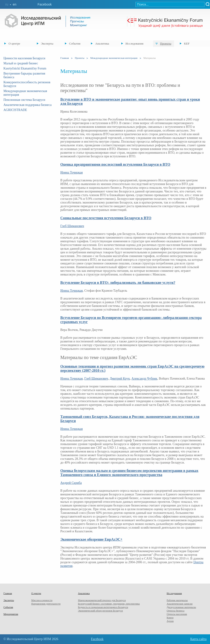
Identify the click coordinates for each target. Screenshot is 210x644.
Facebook (45, 4)
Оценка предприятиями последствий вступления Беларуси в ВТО (115, 164)
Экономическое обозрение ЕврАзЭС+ (91, 539)
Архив (170, 621)
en (15, 4)
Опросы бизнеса (176, 611)
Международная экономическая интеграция (114, 58)
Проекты (166, 43)
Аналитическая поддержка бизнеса (28, 105)
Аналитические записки (180, 604)
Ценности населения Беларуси (24, 58)
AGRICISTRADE (15, 110)
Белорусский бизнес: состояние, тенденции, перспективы (109, 604)
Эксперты (47, 43)
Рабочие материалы (177, 600)
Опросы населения (177, 614)
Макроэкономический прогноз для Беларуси (102, 600)
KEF (187, 43)
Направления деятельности (46, 604)
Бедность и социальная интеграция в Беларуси (103, 607)
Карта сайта (198, 639)
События (75, 43)
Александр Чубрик (144, 379)
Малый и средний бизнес (21, 63)
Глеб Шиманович (72, 226)
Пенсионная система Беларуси (24, 100)
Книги (170, 617)
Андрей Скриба (71, 483)
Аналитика (102, 43)
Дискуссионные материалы (181, 607)
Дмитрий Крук (120, 379)
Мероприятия (11, 614)
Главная (65, 58)
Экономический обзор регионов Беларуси (100, 611)
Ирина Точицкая (71, 172)
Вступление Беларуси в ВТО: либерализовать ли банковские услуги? (118, 283)
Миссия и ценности (42, 600)
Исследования (134, 43)
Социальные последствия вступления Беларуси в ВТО (106, 218)
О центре (14, 43)
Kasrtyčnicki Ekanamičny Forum (25, 68)
